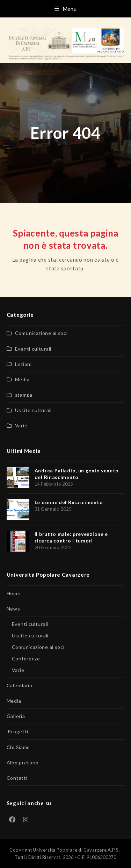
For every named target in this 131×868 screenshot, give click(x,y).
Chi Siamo (18, 747)
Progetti (17, 731)
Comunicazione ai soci (41, 333)
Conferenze (26, 659)
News (13, 609)
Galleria (16, 716)
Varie (21, 425)
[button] (66, 9)
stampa (24, 395)
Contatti (17, 778)
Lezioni (23, 364)
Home (14, 593)
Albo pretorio (23, 762)
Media (22, 379)
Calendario (20, 685)
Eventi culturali (33, 349)
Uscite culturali (33, 410)
